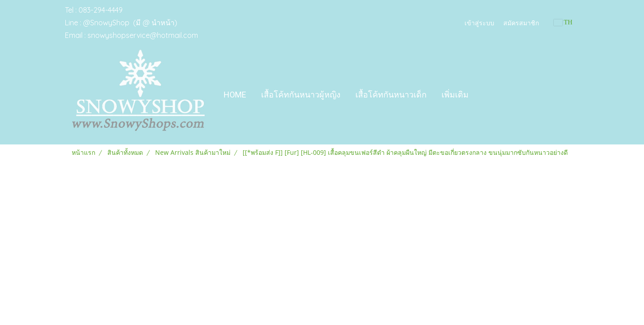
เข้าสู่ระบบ (479, 22)
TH (563, 22)
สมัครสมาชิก (521, 22)
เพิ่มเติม (455, 95)
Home (235, 95)
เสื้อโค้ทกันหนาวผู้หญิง (301, 95)
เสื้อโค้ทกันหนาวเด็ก (391, 95)
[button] (484, 95)
